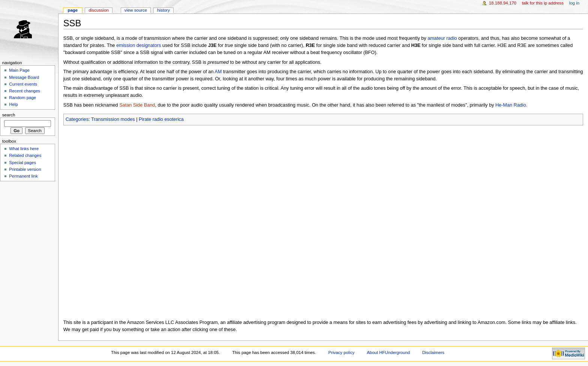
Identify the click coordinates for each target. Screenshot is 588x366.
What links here (24, 149)
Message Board (24, 77)
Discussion (98, 10)
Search (9, 115)
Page (73, 10)
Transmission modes (113, 119)
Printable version (25, 169)
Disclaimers (433, 352)
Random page (22, 98)
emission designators (139, 45)
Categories (77, 119)
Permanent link (23, 176)
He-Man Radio (511, 105)
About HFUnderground (388, 352)
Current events (23, 84)
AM (218, 72)
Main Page (19, 70)
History (163, 10)
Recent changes (25, 91)
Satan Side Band (137, 105)
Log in (574, 3)
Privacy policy (342, 352)
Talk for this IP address (543, 3)
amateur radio (442, 38)
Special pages (22, 163)
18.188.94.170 (503, 3)
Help (13, 104)
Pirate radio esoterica (161, 119)
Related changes (25, 155)
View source (136, 10)
